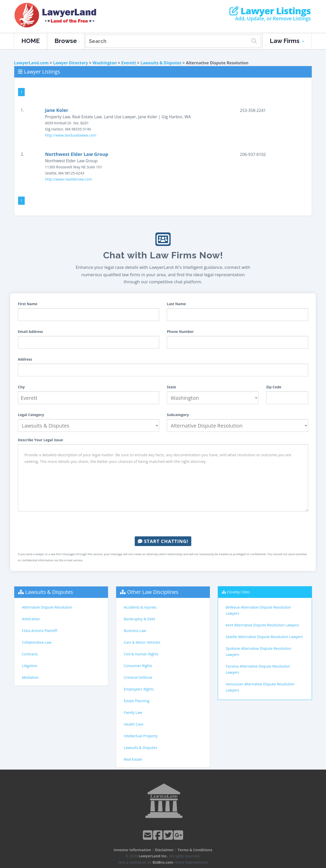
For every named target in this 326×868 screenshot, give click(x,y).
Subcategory (178, 415)
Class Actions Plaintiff (39, 631)
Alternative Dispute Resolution (47, 607)
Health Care (134, 724)
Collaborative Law (37, 642)
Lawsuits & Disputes (161, 63)
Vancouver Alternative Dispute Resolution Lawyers (260, 687)
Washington (105, 63)
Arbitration (31, 619)
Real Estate (133, 759)
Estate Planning (137, 701)
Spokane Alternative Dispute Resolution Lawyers (258, 651)
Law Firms (287, 41)
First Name (28, 304)
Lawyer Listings (270, 11)
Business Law (135, 631)
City (21, 387)
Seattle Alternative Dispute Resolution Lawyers (264, 637)
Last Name (176, 304)
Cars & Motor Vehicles (142, 642)
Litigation (30, 666)
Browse (66, 41)
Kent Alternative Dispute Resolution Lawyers (262, 625)
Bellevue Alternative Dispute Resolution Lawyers (258, 610)
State (172, 387)
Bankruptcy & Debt (139, 619)
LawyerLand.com (31, 63)
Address (25, 359)
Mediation (30, 677)
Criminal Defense (138, 677)
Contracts (30, 654)
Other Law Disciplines (153, 592)
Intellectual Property (141, 736)
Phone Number (180, 332)
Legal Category (31, 415)
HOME (31, 41)
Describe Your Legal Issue (40, 440)
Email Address (30, 332)
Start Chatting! (163, 541)
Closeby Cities (238, 592)
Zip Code (274, 387)
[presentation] (163, 524)
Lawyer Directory (70, 63)
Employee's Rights (139, 689)
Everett (129, 63)
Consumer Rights (138, 666)
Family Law (133, 712)
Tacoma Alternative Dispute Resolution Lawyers (258, 669)
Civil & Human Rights (141, 654)
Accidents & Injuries (140, 607)
